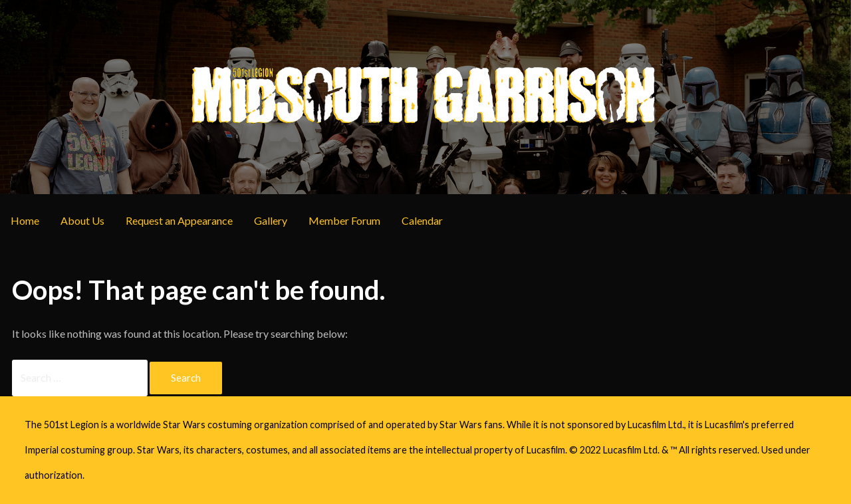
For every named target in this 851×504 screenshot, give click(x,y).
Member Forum (344, 220)
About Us (82, 220)
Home (25, 220)
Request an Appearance (179, 220)
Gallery (271, 220)
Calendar (422, 220)
